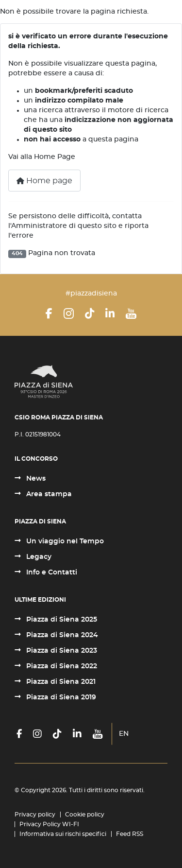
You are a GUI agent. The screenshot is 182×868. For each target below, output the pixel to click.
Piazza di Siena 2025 (61, 620)
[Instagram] (69, 313)
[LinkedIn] (110, 313)
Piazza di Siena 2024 (61, 635)
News (35, 479)
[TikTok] (90, 313)
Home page (44, 181)
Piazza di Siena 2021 (60, 682)
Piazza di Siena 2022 (61, 666)
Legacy (38, 557)
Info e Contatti (51, 573)
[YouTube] (131, 313)
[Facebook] (49, 313)
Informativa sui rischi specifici (63, 834)
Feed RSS (130, 834)
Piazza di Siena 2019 (60, 697)
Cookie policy (85, 815)
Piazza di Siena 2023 (61, 651)
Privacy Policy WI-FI (49, 824)
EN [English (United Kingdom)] (124, 734)
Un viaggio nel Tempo (64, 541)
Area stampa (48, 494)
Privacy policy (35, 815)
